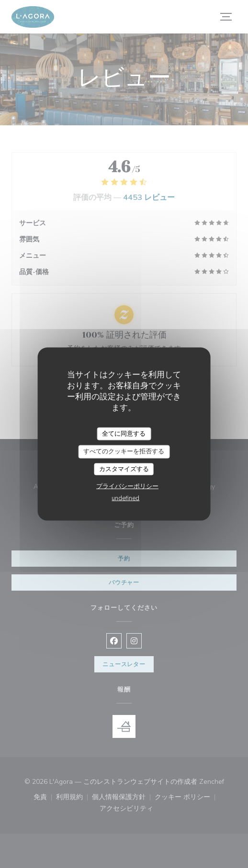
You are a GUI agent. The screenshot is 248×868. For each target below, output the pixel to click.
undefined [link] (125, 498)
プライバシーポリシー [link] (127, 486)
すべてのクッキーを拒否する (124, 451)
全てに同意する (124, 433)
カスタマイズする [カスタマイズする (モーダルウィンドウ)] (124, 469)
